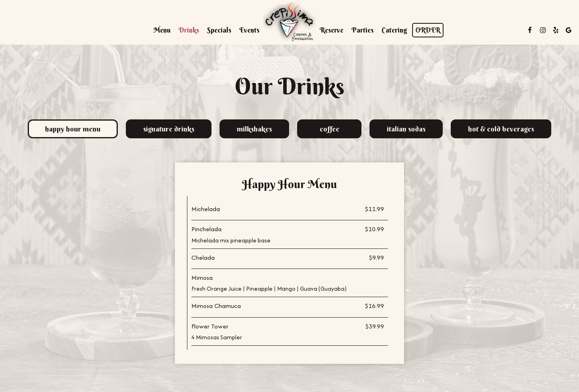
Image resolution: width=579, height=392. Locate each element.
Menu (162, 30)
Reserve (332, 30)
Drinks (189, 30)
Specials (219, 30)
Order (428, 30)
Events (249, 30)
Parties (362, 30)
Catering (394, 30)
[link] (289, 22)
